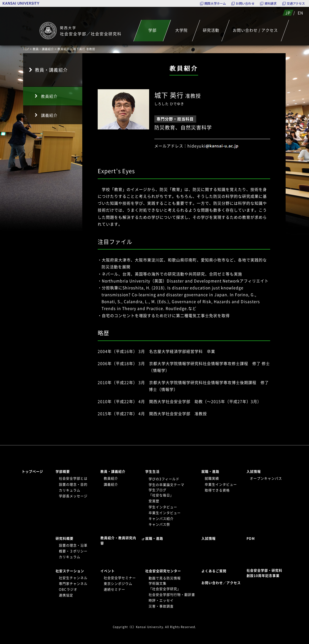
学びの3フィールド (164, 479)
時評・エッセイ (161, 600)
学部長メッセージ (73, 496)
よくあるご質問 (214, 571)
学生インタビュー (163, 507)
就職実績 (212, 478)
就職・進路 (210, 472)
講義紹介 (49, 115)
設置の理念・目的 (73, 485)
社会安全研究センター (163, 571)
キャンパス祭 (159, 524)
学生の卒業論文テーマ (166, 485)
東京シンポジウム (118, 584)
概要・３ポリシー (73, 551)
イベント (108, 571)
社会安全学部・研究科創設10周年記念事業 (264, 573)
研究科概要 (65, 539)
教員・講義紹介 (43, 49)
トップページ (32, 472)
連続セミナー (114, 589)
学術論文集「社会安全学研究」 (165, 586)
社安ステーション (70, 571)
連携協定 (66, 595)
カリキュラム (70, 490)
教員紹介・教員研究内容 (118, 541)
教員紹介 (64, 49)
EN (300, 13)
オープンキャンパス (266, 478)
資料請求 (271, 3)
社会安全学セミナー (120, 578)
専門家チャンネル (73, 584)
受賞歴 (154, 501)
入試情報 (254, 472)
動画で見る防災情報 (165, 578)
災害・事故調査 (161, 606)
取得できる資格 (217, 490)
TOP (26, 49)
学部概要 (63, 472)
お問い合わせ (245, 3)
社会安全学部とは (73, 478)
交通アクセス (296, 3)
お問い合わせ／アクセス (223, 583)
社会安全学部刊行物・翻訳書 (172, 595)
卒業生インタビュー (165, 513)
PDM (251, 539)
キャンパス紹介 (161, 519)
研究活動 (211, 30)
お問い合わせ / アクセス (255, 30)
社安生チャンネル (73, 578)
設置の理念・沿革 (73, 545)
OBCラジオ (68, 589)
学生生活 (152, 472)
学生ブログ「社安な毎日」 (161, 493)
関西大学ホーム (215, 3)
